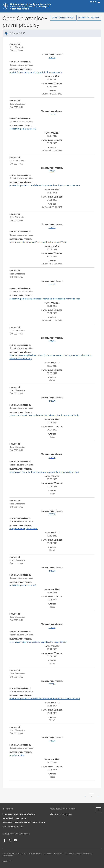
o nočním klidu (17, 755)
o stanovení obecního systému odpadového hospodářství (38, 242)
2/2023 (52, 571)
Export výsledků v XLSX (63, 18)
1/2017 (52, 341)
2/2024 (52, 684)
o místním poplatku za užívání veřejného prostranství (36, 72)
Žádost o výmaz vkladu (13, 827)
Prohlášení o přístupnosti (14, 819)
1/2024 (52, 628)
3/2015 (52, 58)
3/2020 (52, 458)
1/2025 (52, 741)
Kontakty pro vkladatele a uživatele (19, 815)
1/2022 (52, 228)
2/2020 (52, 401)
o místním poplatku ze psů (23, 129)
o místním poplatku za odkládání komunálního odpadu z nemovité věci (45, 185)
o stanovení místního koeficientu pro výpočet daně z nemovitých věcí (44, 472)
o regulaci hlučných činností (24, 529)
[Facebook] (5, 840)
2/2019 (52, 114)
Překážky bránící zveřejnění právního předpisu (24, 823)
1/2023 (52, 284)
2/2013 (52, 514)
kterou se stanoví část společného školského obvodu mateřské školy (44, 415)
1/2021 (52, 171)
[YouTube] (15, 840)
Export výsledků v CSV (89, 18)
